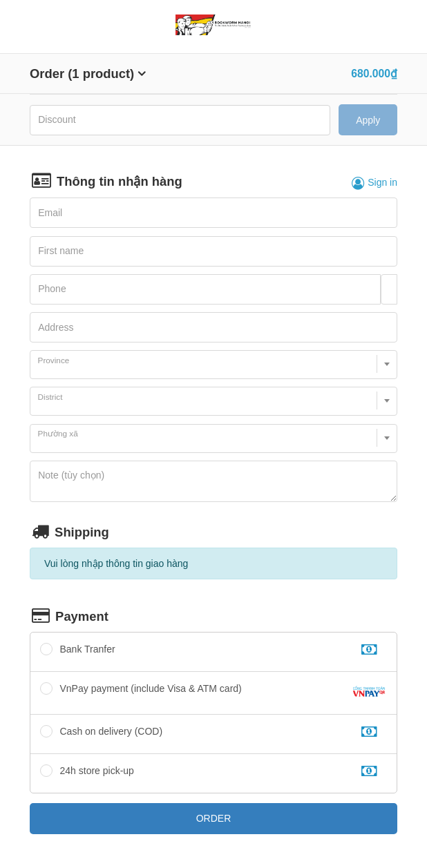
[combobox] (213, 365)
